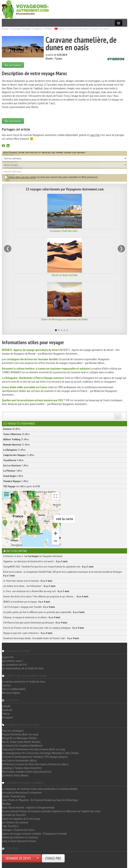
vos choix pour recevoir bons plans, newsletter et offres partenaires (51, 177)
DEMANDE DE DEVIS (18, 858)
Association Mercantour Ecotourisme (22, 792)
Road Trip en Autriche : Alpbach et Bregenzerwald (28, 807)
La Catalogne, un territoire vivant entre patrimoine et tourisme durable (40, 789)
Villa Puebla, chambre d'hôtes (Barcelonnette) (27, 772)
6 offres (13, 476)
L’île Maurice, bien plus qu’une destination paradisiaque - (35, 623)
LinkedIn (6, 706)
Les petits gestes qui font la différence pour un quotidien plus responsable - (44, 612)
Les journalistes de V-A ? (15, 664)
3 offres (16, 481)
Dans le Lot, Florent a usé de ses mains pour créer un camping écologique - (44, 628)
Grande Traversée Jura (13, 796)
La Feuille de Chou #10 (14, 815)
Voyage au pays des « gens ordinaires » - (28, 633)
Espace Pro (8, 657)
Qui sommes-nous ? (12, 661)
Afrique (48, 29)
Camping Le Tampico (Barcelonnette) (22, 768)
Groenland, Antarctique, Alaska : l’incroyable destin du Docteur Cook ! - (41, 638)
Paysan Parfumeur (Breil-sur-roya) (20, 734)
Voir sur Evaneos (13, 65)
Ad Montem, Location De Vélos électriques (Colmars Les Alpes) (35, 764)
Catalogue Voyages (21, 29)
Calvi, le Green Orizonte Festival (19, 841)
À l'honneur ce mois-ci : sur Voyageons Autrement (33, 556)
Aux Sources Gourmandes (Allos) (19, 760)
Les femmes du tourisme (15, 822)
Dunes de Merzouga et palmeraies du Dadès (65, 319)
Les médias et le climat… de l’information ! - (29, 586)
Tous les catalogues (13, 731)
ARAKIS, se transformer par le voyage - (27, 602)
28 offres (16, 434)
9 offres (13, 460)
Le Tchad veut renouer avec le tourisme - (28, 581)
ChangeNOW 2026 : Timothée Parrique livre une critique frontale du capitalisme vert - (48, 567)
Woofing (6, 804)
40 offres (12, 429)
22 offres (16, 445)
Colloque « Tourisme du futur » (18, 830)
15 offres (14, 450)
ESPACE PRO (53, 858)
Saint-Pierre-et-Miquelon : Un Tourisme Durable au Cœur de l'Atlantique (40, 800)
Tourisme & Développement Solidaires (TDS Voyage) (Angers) (35, 757)
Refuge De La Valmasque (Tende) (19, 738)
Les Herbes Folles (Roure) (15, 775)
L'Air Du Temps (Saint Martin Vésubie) (21, 742)
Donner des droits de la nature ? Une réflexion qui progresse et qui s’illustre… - (46, 596)
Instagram (7, 717)
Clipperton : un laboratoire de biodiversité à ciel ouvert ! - (35, 561)
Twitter (6, 714)
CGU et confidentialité (14, 689)
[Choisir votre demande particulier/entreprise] (38, 858)
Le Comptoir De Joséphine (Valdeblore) (22, 745)
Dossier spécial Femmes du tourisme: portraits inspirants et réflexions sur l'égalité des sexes (51, 811)
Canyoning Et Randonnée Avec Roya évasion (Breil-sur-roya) (34, 749)
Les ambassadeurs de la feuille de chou (23, 668)
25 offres (16, 439)
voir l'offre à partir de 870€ (22, 486)
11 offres (19, 455)
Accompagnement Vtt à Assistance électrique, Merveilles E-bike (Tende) (40, 753)
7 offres (16, 465)
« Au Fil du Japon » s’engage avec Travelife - (29, 607)
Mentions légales (11, 693)
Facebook (7, 710)
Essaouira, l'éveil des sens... (64, 231)
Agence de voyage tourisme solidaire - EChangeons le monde (34, 833)
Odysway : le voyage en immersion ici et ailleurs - (32, 617)
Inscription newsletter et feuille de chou (23, 681)
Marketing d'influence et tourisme (20, 837)
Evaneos (38, 29)
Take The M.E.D (10, 826)
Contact (6, 685)
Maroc (62, 29)
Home (5, 29)
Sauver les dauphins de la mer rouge (21, 819)
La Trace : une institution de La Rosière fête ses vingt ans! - (36, 591)
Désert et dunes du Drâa (65, 275)
